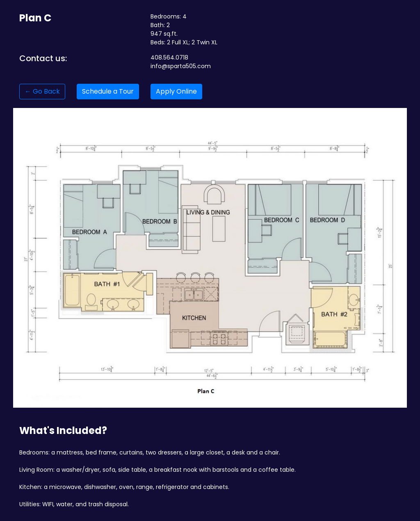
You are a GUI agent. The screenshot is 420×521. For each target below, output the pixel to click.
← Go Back (42, 91)
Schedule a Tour (108, 91)
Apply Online (176, 91)
